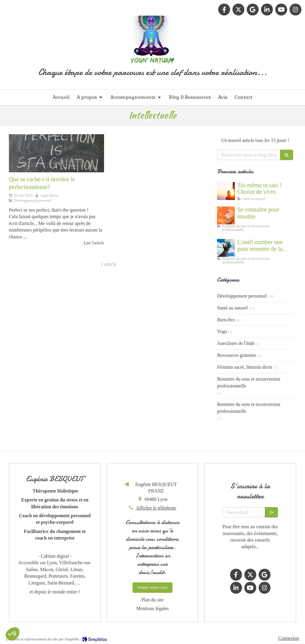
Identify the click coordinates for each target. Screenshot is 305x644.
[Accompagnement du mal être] (226, 248)
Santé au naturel (232, 308)
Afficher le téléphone (156, 508)
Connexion (289, 638)
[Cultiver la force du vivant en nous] (226, 191)
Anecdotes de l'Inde (236, 343)
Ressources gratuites (236, 355)
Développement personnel (242, 296)
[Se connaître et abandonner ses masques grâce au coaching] (226, 215)
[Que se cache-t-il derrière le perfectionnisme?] (56, 153)
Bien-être (226, 320)
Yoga (222, 331)
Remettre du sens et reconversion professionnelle (249, 382)
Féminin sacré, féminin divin (245, 367)
